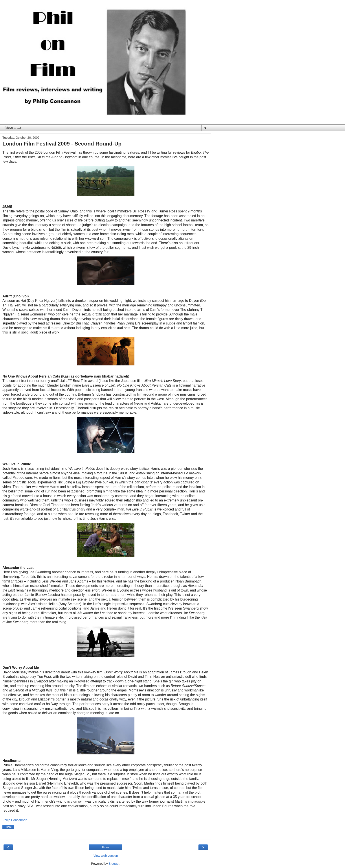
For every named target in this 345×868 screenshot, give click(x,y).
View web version (106, 856)
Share (8, 827)
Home (106, 847)
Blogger (114, 864)
